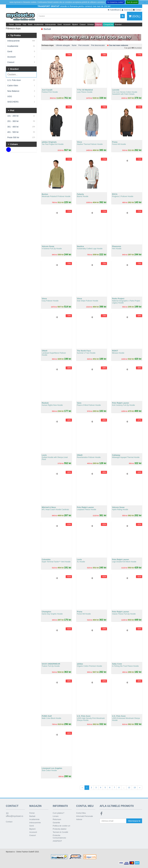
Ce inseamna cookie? (115, 2)
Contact (9, 822)
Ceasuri (83, 24)
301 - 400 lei (21, 127)
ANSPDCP (57, 841)
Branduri (118, 24)
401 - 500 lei (21, 132)
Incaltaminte (39, 24)
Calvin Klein (21, 86)
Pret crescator (84, 45)
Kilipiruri (99, 24)
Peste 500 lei (21, 137)
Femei (11, 24)
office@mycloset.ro (15, 815)
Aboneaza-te (134, 821)
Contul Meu (81, 813)
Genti (60, 24)
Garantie (56, 823)
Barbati (18, 24)
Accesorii (67, 24)
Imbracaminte (51, 24)
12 (129, 788)
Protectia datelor (60, 829)
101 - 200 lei (21, 116)
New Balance (21, 91)
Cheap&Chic (108, 24)
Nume (74, 45)
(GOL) (135, 16)
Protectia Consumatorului (59, 837)
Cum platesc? (58, 813)
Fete (24, 24)
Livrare (56, 816)
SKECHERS (21, 102)
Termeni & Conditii (60, 832)
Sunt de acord (132, 2)
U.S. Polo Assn (21, 80)
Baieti (30, 24)
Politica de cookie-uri (61, 826)
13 (135, 788)
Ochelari (91, 24)
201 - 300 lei (21, 121)
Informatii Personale (85, 816)
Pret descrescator (98, 45)
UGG (21, 96)
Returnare (57, 819)
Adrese (79, 819)
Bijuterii (75, 24)
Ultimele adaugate (63, 45)
